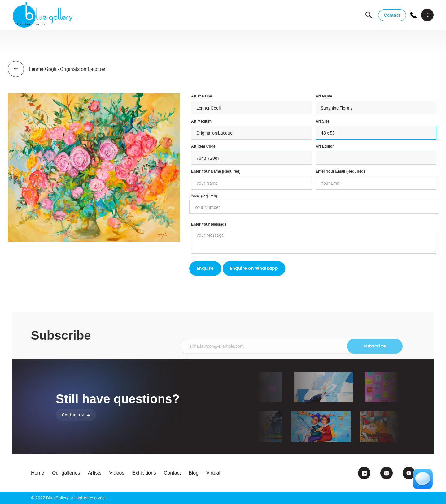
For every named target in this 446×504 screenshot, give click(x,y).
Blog (194, 473)
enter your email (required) (340, 171)
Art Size (323, 121)
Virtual (213, 473)
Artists (94, 473)
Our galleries (66, 473)
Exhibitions (144, 473)
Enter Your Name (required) (216, 171)
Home (38, 473)
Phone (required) (203, 196)
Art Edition (325, 146)
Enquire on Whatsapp (254, 269)
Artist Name (201, 96)
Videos (117, 473)
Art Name (324, 96)
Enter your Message (209, 224)
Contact (392, 15)
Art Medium (201, 121)
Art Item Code (203, 146)
